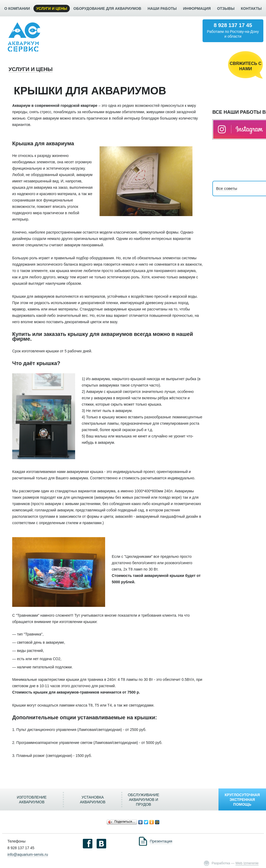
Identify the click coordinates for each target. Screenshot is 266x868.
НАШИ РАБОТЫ (162, 8)
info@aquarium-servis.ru (28, 854)
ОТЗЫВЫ (226, 8)
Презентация (161, 841)
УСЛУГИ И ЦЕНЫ (52, 8)
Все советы (227, 188)
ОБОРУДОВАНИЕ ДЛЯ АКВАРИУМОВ (107, 8)
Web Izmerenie (247, 863)
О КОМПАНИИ (17, 8)
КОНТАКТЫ (251, 8)
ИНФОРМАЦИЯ (197, 8)
